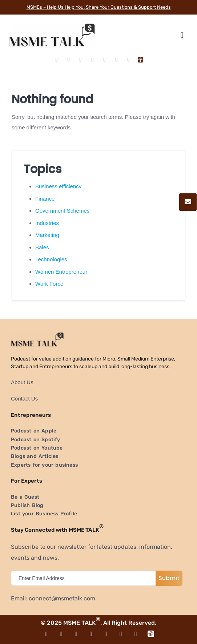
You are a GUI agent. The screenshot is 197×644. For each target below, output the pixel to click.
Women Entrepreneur (61, 272)
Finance (45, 199)
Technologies (51, 259)
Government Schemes (62, 211)
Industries (47, 223)
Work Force (49, 284)
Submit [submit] (169, 578)
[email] (85, 578)
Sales (42, 247)
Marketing (47, 235)
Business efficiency (58, 186)
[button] (182, 35)
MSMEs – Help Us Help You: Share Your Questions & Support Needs (99, 7)
